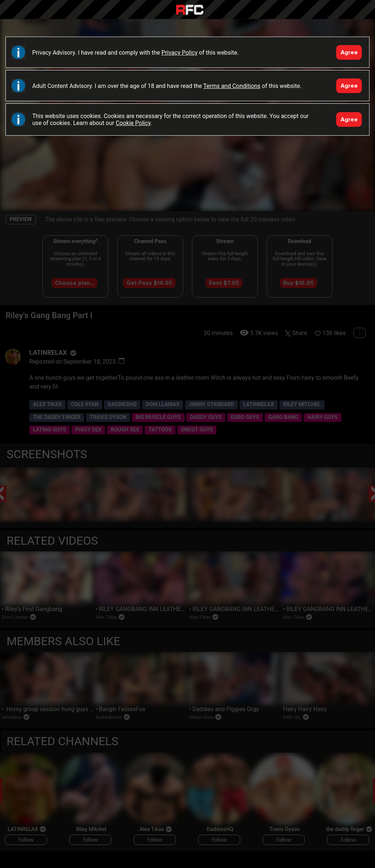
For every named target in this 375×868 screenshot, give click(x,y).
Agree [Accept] (349, 52)
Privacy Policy (180, 53)
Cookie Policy (133, 123)
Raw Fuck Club (190, 10)
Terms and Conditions (232, 86)
